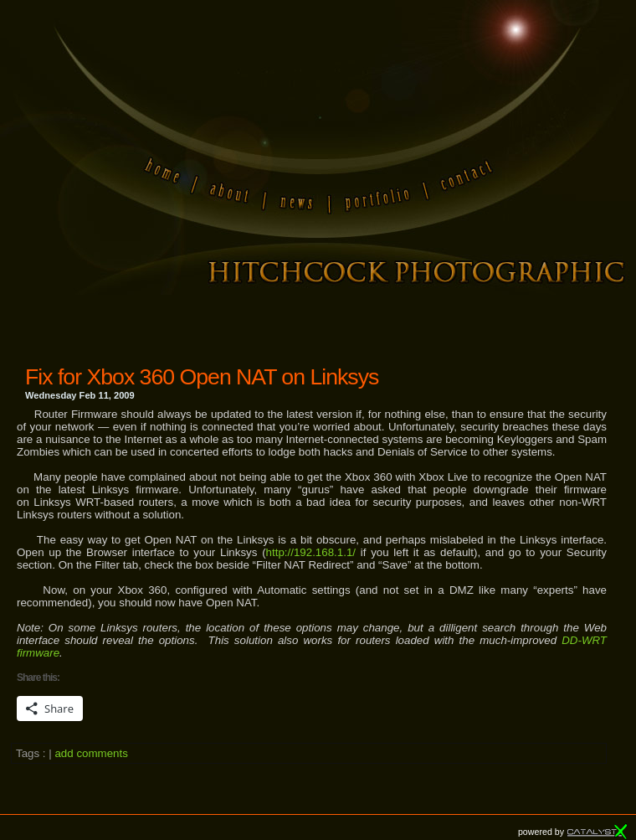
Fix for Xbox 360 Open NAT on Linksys (202, 377)
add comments (91, 753)
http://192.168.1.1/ (311, 552)
